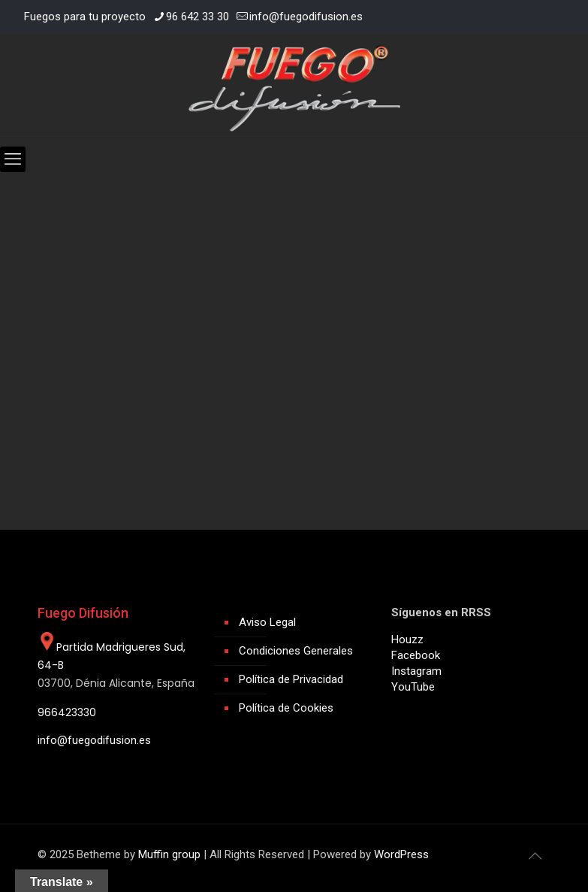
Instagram (416, 671)
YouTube (413, 687)
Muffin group (169, 854)
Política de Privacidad (291, 679)
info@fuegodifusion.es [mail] (306, 17)
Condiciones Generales (296, 651)
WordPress (401, 854)
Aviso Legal (267, 622)
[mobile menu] (13, 159)
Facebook (416, 655)
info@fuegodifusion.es (94, 740)
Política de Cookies (286, 708)
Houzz (407, 640)
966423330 (67, 712)
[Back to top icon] (535, 856)
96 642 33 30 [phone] (198, 17)
